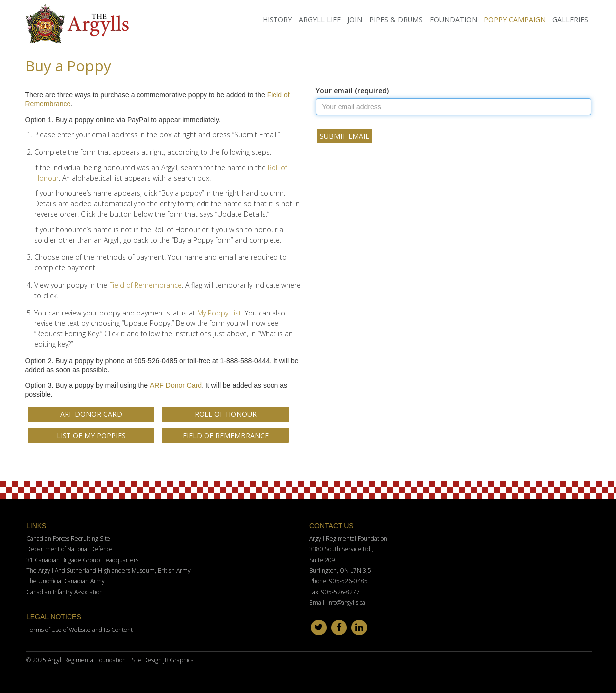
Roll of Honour (226, 414)
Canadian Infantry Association (65, 592)
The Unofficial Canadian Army (66, 581)
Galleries (570, 20)
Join (355, 20)
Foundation (453, 20)
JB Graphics (178, 660)
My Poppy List (219, 313)
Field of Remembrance (145, 285)
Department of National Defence (69, 549)
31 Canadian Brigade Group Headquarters (82, 560)
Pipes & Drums (396, 20)
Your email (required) (352, 91)
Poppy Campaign (515, 20)
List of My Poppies (91, 435)
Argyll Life (320, 20)
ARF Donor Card (176, 385)
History (277, 20)
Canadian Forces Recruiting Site (68, 538)
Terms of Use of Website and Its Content (79, 630)
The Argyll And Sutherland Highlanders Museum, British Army (108, 571)
